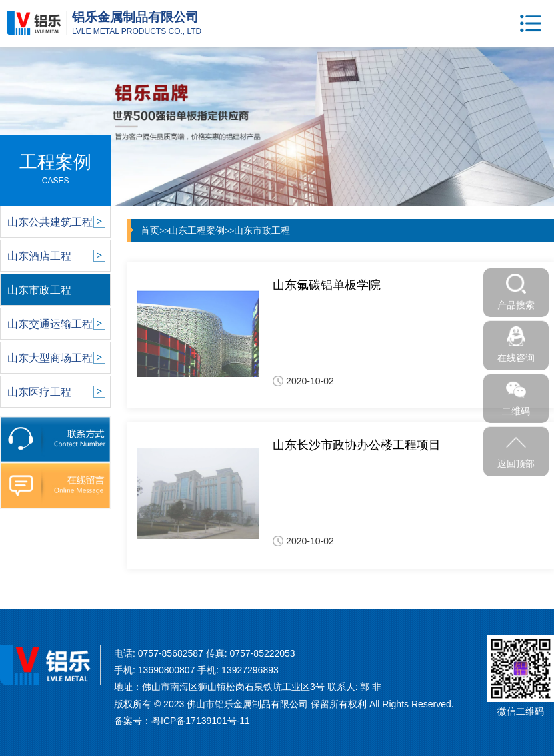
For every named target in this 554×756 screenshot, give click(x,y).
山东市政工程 (262, 230)
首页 (150, 230)
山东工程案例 (197, 230)
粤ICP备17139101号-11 (201, 721)
